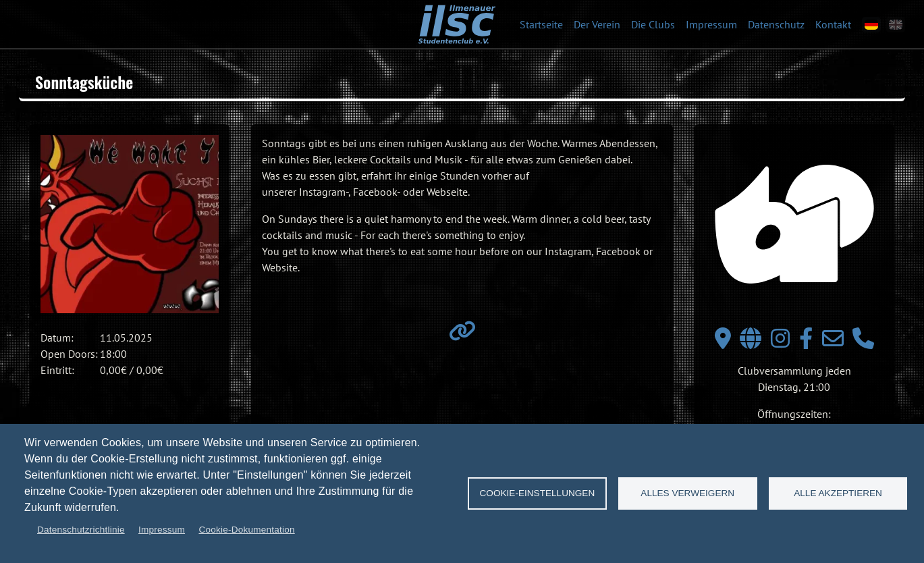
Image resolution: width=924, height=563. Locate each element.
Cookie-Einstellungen (538, 493)
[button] (130, 224)
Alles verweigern (687, 493)
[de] (871, 25)
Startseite (541, 24)
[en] (896, 25)
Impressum (711, 24)
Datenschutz (776, 24)
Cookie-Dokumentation (246, 530)
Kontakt (833, 24)
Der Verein (597, 24)
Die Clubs (653, 24)
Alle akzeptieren (838, 493)
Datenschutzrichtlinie (81, 530)
